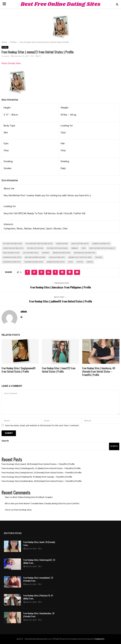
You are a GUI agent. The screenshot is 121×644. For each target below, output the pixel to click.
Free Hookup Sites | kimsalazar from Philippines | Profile (61, 287)
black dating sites (80, 244)
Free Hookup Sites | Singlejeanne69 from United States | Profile (19, 370)
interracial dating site (85, 253)
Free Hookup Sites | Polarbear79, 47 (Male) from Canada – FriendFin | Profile (37, 477)
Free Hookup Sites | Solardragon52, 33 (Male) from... (39, 561)
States (80, 262)
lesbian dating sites (12, 257)
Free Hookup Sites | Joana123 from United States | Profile (59, 370)
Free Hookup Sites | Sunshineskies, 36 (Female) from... (39, 615)
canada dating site (101, 244)
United (90, 262)
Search (5, 441)
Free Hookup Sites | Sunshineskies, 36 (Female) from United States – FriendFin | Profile (42, 481)
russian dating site (12, 262)
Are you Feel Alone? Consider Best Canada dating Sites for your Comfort (45, 504)
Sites (71, 262)
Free (84, 248)
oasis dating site (57, 257)
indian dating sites (62, 253)
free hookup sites (11, 253)
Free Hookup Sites (23, 510)
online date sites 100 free (80, 257)
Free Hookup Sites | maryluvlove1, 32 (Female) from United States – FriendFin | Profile (42, 473)
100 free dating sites (13, 244)
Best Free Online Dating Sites (60, 4)
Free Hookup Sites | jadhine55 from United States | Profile (61, 301)
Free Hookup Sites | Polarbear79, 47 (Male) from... (38, 597)
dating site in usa (35, 248)
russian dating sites (34, 262)
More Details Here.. (12, 64)
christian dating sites (13, 248)
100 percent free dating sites (39, 244)
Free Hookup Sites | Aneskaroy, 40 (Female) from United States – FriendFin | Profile (99, 371)
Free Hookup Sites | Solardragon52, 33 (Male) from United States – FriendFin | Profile (41, 468)
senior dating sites (56, 262)
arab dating (62, 244)
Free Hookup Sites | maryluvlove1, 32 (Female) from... (38, 579)
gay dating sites (31, 253)
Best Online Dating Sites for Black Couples (33, 497)
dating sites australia (57, 248)
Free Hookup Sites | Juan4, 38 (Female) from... (39, 543)
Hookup (46, 253)
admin (7, 56)
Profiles (5, 47)
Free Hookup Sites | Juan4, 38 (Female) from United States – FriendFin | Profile (38, 464)
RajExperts (100, 639)
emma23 (75, 248)
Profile (99, 257)
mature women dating (35, 257)
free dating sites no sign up (102, 248)
